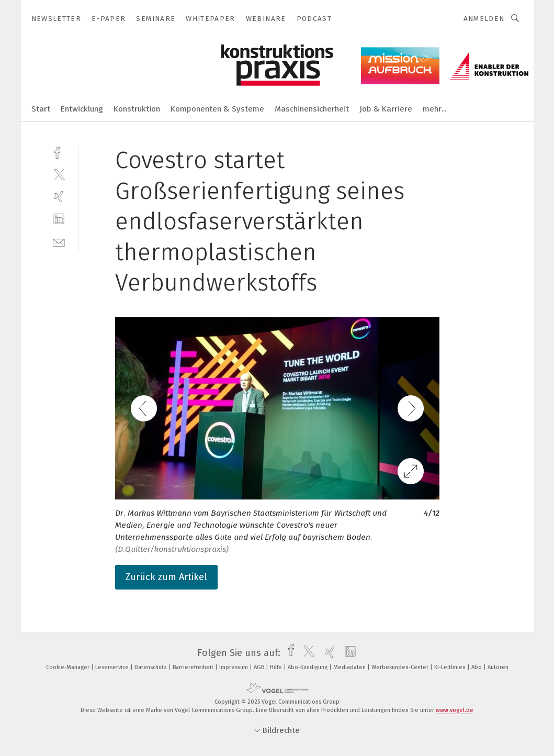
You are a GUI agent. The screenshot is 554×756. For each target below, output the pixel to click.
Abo (477, 667)
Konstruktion (137, 109)
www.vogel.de (455, 710)
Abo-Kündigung (308, 667)
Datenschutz (151, 667)
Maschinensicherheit (312, 109)
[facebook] (59, 152)
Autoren (498, 667)
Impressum (234, 667)
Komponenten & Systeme (217, 109)
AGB (260, 667)
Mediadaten (350, 667)
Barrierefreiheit (194, 667)
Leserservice (113, 667)
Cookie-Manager (69, 667)
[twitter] (59, 174)
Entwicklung (82, 109)
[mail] (59, 242)
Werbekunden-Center (401, 667)
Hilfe (277, 667)
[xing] (59, 197)
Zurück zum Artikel (166, 577)
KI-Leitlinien (451, 667)
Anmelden (484, 19)
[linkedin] (59, 219)
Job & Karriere (386, 109)
